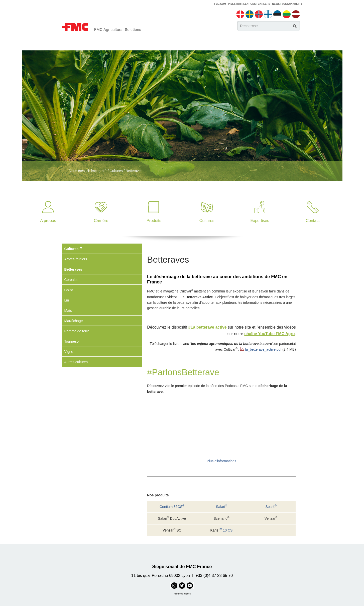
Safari (221, 507)
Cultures (116, 171)
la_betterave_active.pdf (263, 349)
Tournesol (72, 341)
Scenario (221, 518)
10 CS (222, 530)
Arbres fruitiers (76, 259)
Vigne (69, 352)
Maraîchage (74, 321)
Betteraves (134, 171)
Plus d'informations (221, 461)
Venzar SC (172, 530)
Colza (69, 290)
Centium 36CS (172, 507)
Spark (271, 507)
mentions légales (182, 594)
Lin (67, 300)
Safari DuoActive (172, 518)
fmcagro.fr (99, 171)
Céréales (71, 280)
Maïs (68, 311)
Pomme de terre (77, 331)
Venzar (271, 518)
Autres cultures (76, 362)
